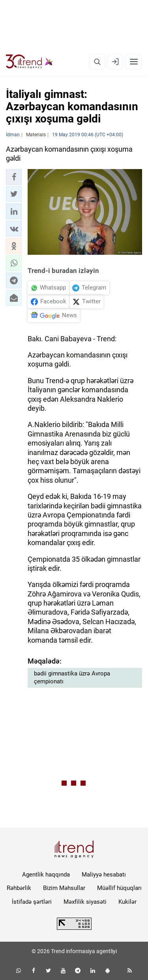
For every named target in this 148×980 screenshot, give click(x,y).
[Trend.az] (29, 62)
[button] (14, 177)
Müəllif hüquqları (119, 888)
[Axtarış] (97, 62)
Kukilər (127, 902)
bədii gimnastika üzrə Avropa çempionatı (72, 677)
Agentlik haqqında (46, 875)
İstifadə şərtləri (32, 902)
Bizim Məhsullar (64, 888)
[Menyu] (134, 62)
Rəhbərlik (19, 888)
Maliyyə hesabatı (104, 875)
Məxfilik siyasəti (85, 902)
